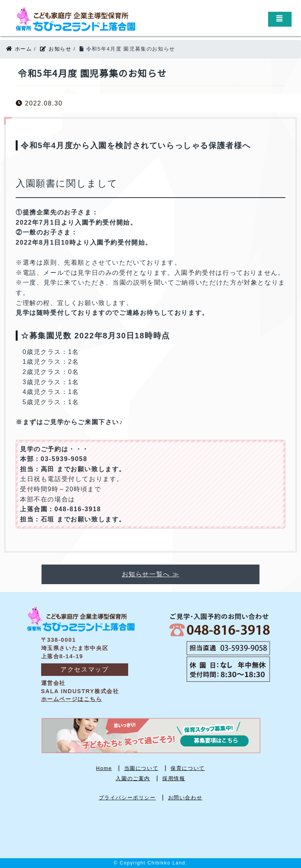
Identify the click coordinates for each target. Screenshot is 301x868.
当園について (141, 768)
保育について (188, 768)
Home (104, 768)
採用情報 (174, 778)
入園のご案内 (133, 778)
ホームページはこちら (72, 699)
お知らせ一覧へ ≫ (151, 574)
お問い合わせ (185, 798)
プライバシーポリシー (127, 798)
